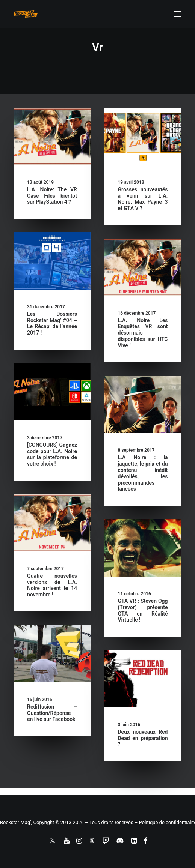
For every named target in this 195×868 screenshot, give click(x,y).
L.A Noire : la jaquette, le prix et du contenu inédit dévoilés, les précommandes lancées (143, 473)
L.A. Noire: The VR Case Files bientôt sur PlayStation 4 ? (52, 196)
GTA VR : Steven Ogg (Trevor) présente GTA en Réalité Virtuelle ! (143, 610)
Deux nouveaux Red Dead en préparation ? (143, 738)
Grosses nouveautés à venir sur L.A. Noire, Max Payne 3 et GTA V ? (143, 199)
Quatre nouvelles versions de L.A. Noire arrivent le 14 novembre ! (52, 585)
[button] (178, 14)
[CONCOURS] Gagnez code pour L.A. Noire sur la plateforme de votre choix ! (52, 454)
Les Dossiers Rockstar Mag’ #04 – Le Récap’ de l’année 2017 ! (52, 323)
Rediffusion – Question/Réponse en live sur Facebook (52, 713)
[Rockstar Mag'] (26, 14)
